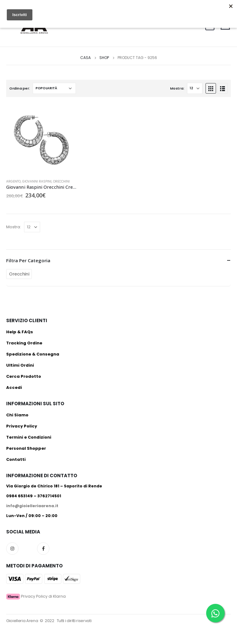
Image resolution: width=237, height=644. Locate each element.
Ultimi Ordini (20, 365)
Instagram (12, 549)
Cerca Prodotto (24, 376)
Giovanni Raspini (37, 181)
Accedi (14, 387)
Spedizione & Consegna (33, 354)
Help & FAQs (20, 332)
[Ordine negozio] (54, 88)
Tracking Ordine (24, 343)
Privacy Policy (22, 426)
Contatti (16, 459)
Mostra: (177, 88)
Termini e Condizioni (29, 437)
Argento (13, 181)
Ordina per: (19, 88)
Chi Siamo (17, 415)
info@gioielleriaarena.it (32, 506)
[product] (42, 139)
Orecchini (61, 181)
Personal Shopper (26, 448)
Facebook (43, 549)
